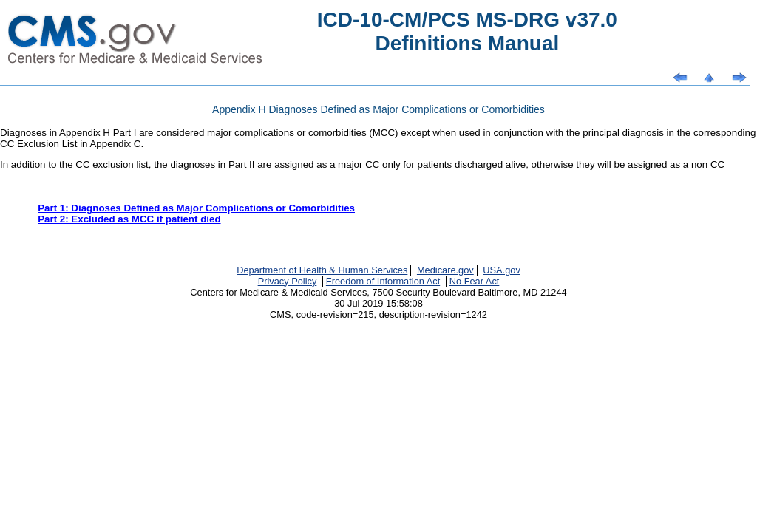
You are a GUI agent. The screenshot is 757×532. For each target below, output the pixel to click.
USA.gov (502, 270)
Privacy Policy (288, 281)
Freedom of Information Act (383, 281)
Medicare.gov (445, 270)
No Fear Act (475, 281)
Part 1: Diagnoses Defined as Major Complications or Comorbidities (196, 208)
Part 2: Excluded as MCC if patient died (129, 219)
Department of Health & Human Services (322, 270)
